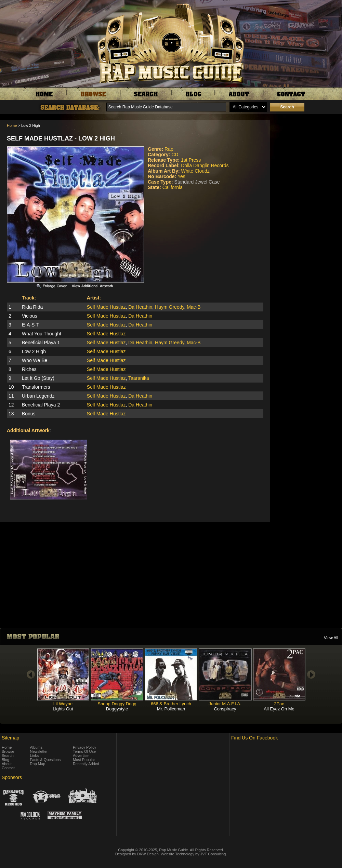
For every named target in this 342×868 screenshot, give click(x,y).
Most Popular (84, 760)
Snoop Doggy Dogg (117, 704)
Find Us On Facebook (254, 738)
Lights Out (63, 709)
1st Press (191, 160)
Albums (36, 747)
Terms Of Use (84, 751)
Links (35, 756)
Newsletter (39, 751)
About (7, 764)
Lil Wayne (63, 704)
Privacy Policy (84, 747)
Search (8, 756)
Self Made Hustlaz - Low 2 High (61, 138)
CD (175, 155)
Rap (169, 149)
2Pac (279, 704)
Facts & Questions (45, 760)
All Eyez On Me (279, 709)
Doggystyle (117, 709)
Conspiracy (225, 709)
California (173, 187)
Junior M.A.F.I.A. (225, 704)
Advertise (81, 756)
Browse (8, 751)
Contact (8, 768)
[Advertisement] (308, 154)
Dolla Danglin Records (205, 165)
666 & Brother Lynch (171, 704)
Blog (5, 760)
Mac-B (194, 307)
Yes (181, 176)
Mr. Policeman (171, 709)
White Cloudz (195, 171)
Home (12, 125)
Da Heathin (140, 307)
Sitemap (10, 738)
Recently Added (86, 764)
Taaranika (139, 378)
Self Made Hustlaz (106, 307)
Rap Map (38, 764)
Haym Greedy (169, 307)
